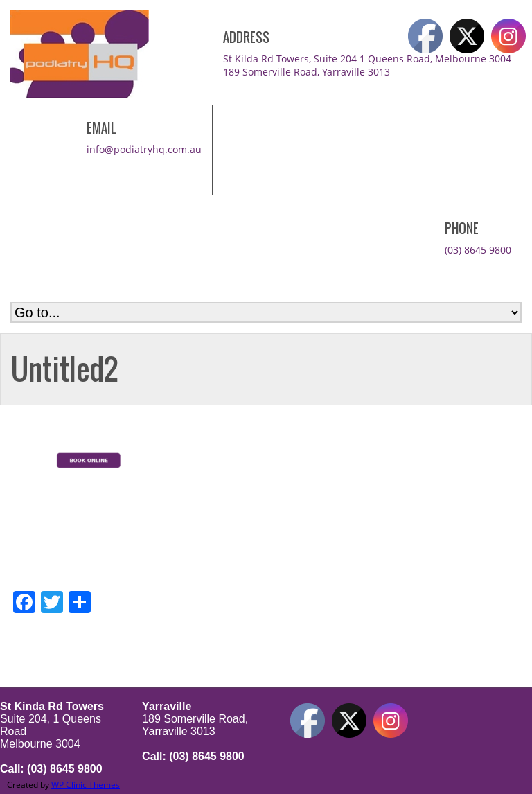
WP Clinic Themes (86, 785)
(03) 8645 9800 (478, 250)
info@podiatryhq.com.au (144, 149)
